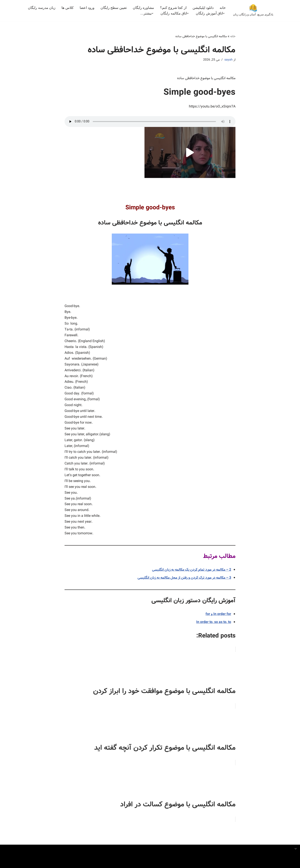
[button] (224, 13)
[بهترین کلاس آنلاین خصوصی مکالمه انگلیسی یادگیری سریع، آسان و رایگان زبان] (253, 10)
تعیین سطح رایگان (114, 8)
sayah (229, 60)
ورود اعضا (87, 8)
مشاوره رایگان (143, 8)
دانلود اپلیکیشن (203, 8)
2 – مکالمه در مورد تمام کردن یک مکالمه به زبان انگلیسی (192, 572)
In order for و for (218, 616)
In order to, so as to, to (214, 624)
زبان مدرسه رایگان (42, 8)
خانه (223, 8)
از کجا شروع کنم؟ (173, 8)
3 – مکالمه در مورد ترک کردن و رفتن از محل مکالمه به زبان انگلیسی (184, 580)
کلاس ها (67, 8)
